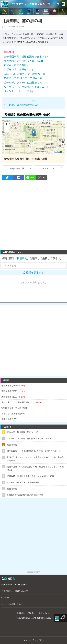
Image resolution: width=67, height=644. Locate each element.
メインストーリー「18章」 (19, 91)
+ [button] (6, 124)
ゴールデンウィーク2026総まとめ (23, 82)
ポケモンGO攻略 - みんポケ (13, 604)
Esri (63, 152)
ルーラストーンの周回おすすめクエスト (26, 87)
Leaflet (57, 152)
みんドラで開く (49, 168)
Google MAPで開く (18, 168)
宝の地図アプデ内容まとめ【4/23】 (24, 61)
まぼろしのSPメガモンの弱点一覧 (23, 78)
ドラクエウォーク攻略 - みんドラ (30, 4)
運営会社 (32, 613)
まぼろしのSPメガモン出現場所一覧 (24, 74)
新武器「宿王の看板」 (16, 65)
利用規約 (21, 613)
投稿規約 (22, 258)
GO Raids (5, 597)
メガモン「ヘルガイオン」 (19, 69)
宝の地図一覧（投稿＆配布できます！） (27, 56)
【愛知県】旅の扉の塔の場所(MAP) (23, 105)
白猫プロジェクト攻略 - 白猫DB (14, 584)
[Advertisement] (33, 215)
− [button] (6, 129)
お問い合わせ (44, 613)
